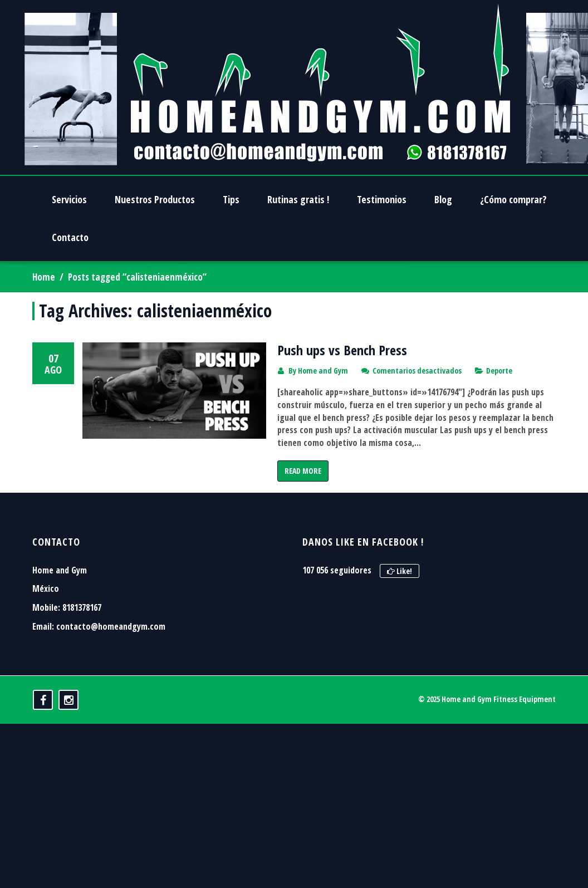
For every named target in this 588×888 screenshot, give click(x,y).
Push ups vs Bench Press (342, 350)
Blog (443, 199)
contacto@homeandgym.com (111, 675)
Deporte (499, 371)
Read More (303, 471)
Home (44, 277)
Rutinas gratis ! (298, 199)
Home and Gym (323, 371)
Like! (400, 620)
